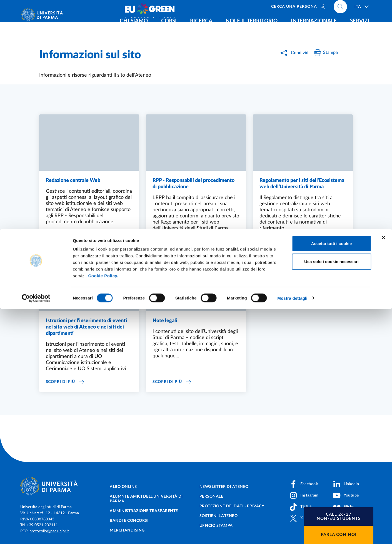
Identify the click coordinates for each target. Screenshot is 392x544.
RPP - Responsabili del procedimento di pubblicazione (193, 184)
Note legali (165, 323)
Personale (211, 497)
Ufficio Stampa (216, 526)
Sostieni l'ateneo (219, 516)
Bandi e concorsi (129, 521)
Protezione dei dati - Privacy (232, 506)
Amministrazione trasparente (144, 511)
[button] (339, 517)
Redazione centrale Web (73, 181)
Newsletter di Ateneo (224, 487)
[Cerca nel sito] (340, 8)
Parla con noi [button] (339, 535)
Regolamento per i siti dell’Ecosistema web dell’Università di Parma (302, 184)
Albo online (123, 487)
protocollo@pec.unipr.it (49, 531)
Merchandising (127, 530)
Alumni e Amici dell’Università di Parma (146, 499)
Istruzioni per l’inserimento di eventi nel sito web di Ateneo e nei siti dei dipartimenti (86, 330)
